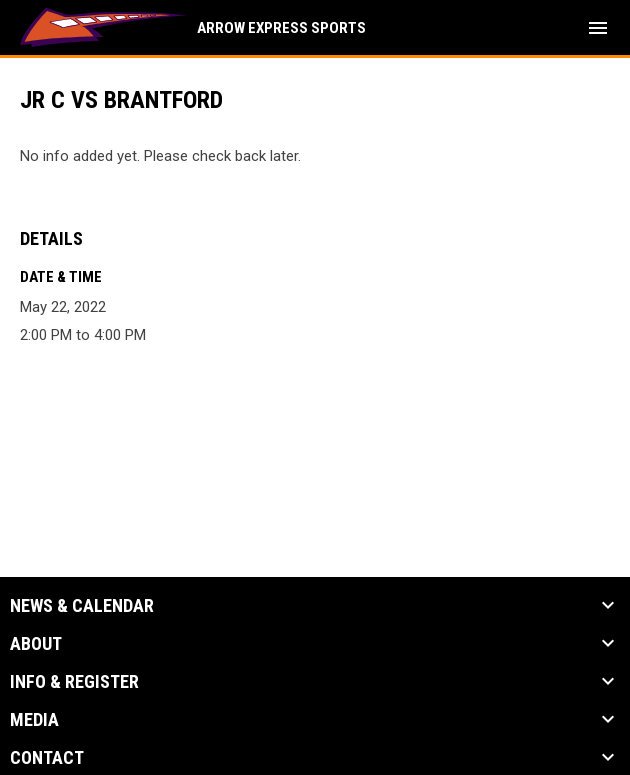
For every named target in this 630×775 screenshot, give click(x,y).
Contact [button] (47, 758)
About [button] (36, 644)
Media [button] (34, 720)
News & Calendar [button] (82, 606)
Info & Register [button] (74, 682)
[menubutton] (598, 28)
